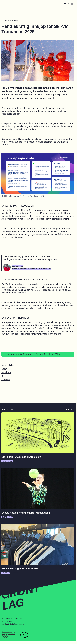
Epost (4, 369)
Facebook (6, 372)
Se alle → (70, 410)
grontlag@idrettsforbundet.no (13, 624)
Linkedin (6, 380)
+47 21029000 (7, 621)
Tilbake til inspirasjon (12, 21)
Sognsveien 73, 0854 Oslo (12, 618)
